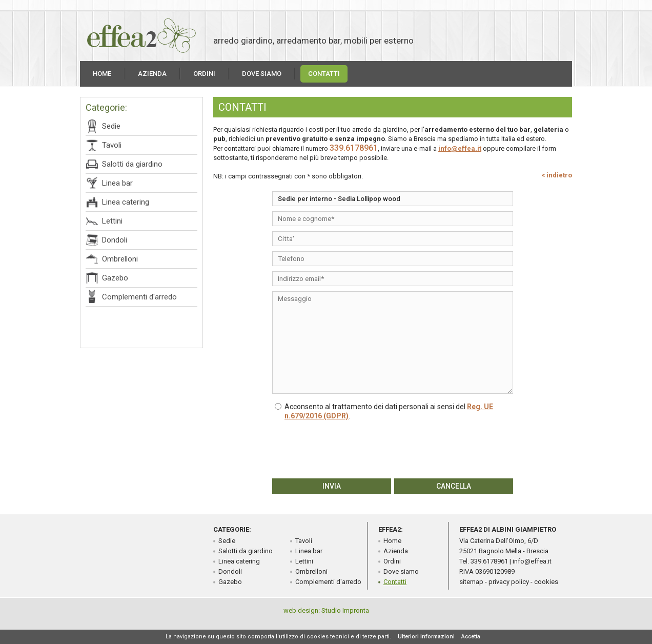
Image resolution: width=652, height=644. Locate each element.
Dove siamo (262, 74)
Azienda (152, 74)
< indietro (557, 175)
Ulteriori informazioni (426, 637)
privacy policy (509, 582)
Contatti (324, 74)
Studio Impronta (345, 610)
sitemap (471, 582)
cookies (546, 582)
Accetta (471, 637)
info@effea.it (460, 148)
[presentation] (393, 448)
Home (102, 74)
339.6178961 (354, 148)
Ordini (204, 74)
